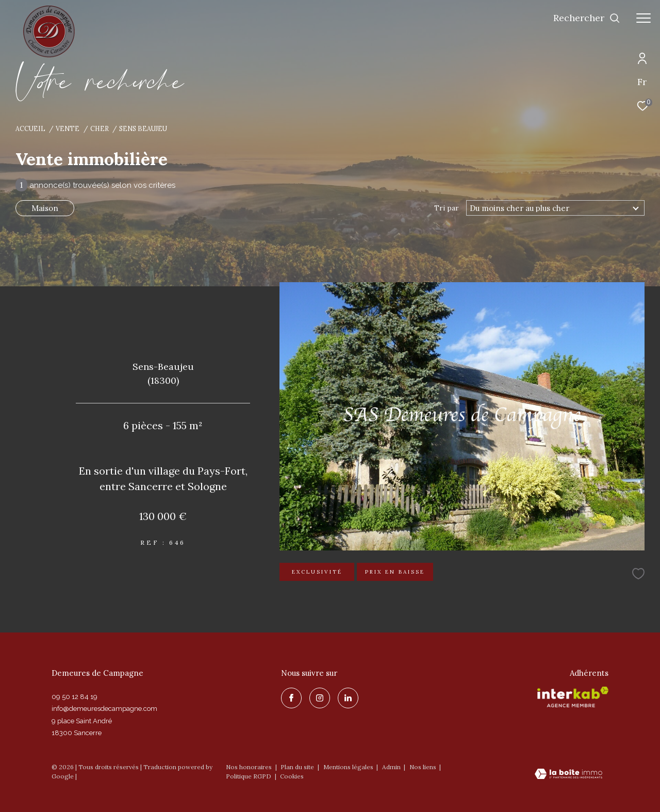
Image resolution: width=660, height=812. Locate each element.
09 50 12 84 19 (75, 697)
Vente (68, 128)
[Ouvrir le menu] (643, 18)
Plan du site (298, 767)
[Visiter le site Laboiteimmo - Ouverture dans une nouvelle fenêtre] (568, 775)
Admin (392, 767)
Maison (45, 208)
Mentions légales (349, 767)
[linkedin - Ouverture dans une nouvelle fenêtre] (348, 698)
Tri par (447, 208)
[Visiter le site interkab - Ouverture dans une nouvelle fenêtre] (573, 697)
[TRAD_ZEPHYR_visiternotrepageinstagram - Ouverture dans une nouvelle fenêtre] (320, 698)
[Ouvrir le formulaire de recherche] (587, 18)
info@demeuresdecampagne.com (104, 709)
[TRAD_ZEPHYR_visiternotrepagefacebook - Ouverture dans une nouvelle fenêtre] (291, 698)
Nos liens (424, 767)
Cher (100, 128)
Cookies (292, 776)
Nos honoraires (249, 767)
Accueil (30, 128)
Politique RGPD (249, 776)
